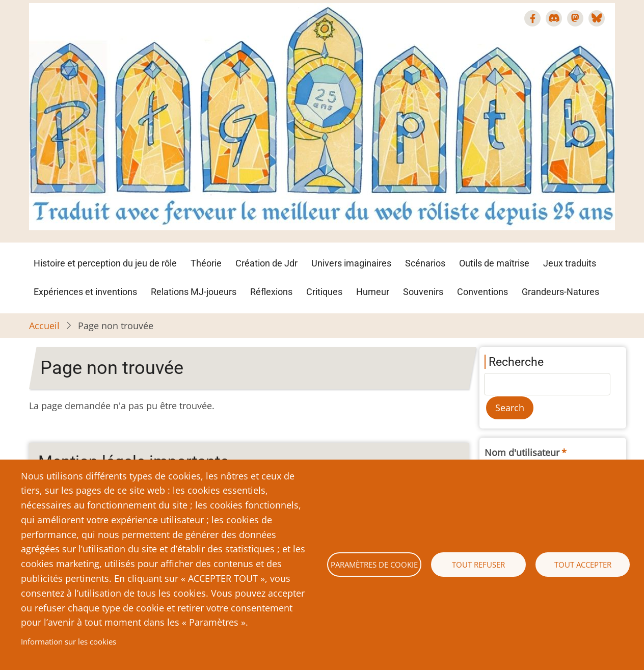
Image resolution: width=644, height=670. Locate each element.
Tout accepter (583, 565)
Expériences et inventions (85, 292)
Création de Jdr (266, 263)
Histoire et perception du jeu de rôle (105, 263)
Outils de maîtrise (494, 263)
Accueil (44, 326)
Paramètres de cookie (374, 565)
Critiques (324, 292)
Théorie (206, 263)
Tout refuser (478, 565)
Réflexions (271, 292)
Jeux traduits (570, 263)
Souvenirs (423, 292)
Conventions (482, 292)
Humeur (373, 292)
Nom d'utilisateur (522, 452)
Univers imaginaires (351, 263)
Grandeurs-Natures (560, 292)
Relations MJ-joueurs (194, 292)
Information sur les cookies (69, 641)
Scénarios (425, 263)
